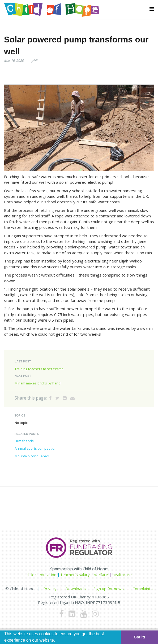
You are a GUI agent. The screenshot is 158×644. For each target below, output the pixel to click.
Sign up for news (109, 589)
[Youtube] (84, 614)
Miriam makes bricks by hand (38, 383)
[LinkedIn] (65, 398)
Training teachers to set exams (39, 369)
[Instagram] (95, 614)
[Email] (72, 398)
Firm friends (24, 441)
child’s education (41, 575)
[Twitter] (57, 398)
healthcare (122, 575)
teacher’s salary (75, 575)
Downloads (76, 589)
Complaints (143, 589)
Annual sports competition (36, 448)
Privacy (50, 589)
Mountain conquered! (32, 456)
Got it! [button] (139, 637)
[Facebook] (50, 398)
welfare (102, 575)
